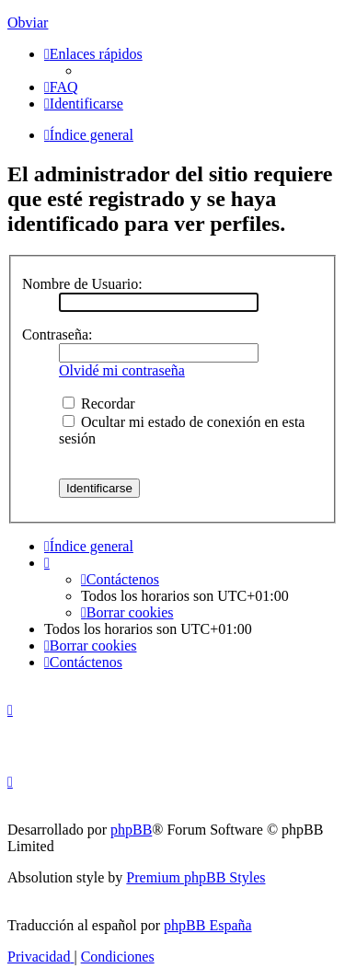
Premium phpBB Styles (195, 877)
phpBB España (208, 925)
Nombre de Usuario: (82, 284)
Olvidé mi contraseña (122, 370)
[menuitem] (61, 87)
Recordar (99, 404)
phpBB (131, 830)
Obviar (28, 23)
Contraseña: (57, 334)
